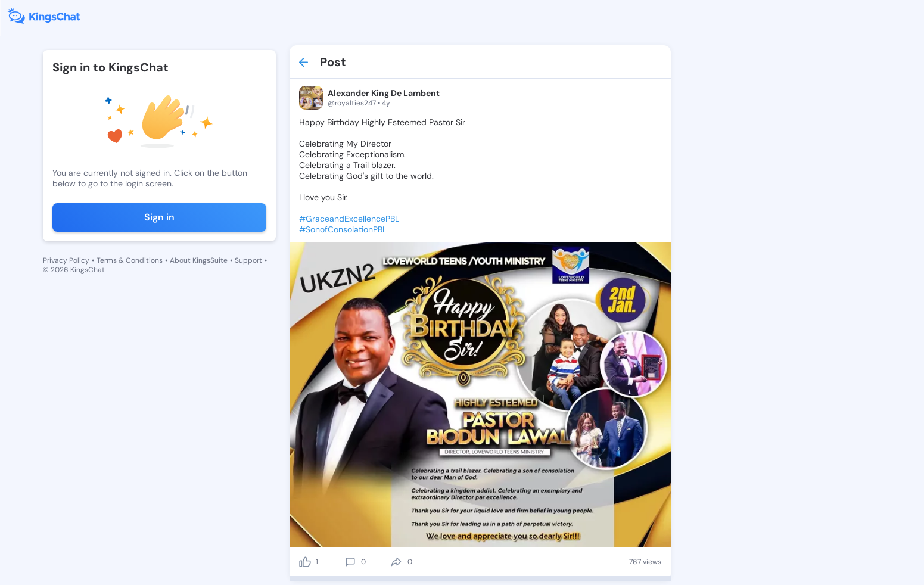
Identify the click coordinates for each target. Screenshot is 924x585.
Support (248, 260)
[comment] (350, 562)
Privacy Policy (66, 260)
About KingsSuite (199, 260)
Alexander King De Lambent (384, 93)
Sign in (159, 217)
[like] (305, 562)
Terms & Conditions (130, 260)
